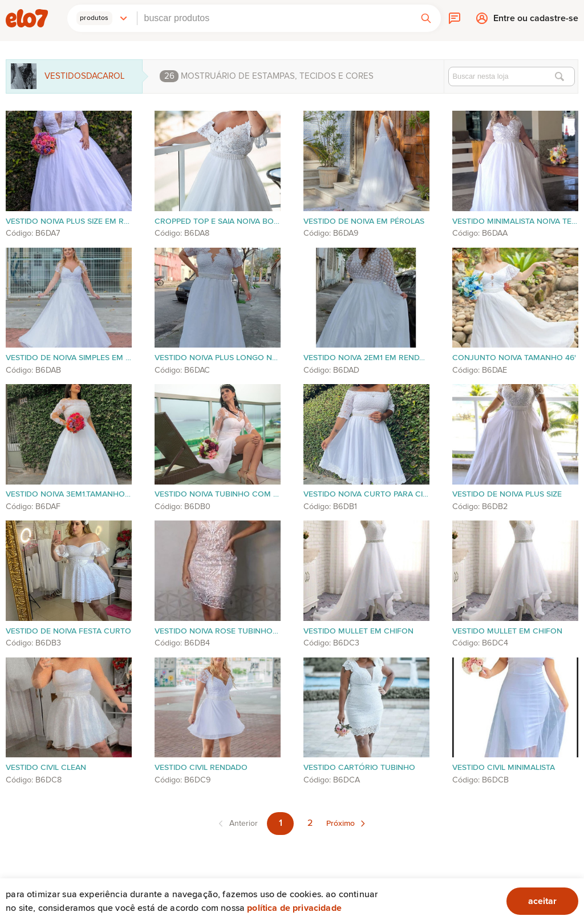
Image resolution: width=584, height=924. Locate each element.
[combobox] (274, 18)
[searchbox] (274, 18)
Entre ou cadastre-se (536, 21)
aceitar (542, 901)
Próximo (340, 824)
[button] (102, 18)
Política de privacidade (294, 908)
